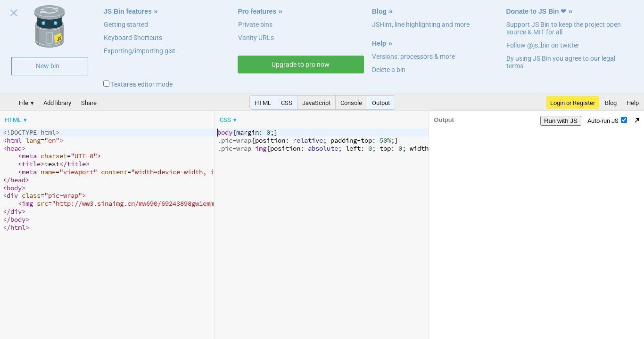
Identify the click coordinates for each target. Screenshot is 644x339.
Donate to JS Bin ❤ (537, 11)
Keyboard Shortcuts (133, 38)
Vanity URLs (256, 38)
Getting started (126, 24)
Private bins (255, 24)
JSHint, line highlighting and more (421, 24)
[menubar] (75, 118)
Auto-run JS (607, 121)
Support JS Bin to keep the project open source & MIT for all (564, 28)
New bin (48, 66)
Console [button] (351, 103)
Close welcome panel (14, 15)
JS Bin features (128, 11)
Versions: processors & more (413, 56)
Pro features (257, 11)
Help (379, 43)
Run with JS (561, 121)
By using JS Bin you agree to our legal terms (561, 62)
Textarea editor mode (138, 84)
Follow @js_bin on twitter (543, 45)
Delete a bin (389, 70)
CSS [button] (287, 103)
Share (89, 103)
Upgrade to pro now (301, 65)
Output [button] (381, 103)
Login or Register (573, 103)
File (24, 103)
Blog (379, 11)
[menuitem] (17, 120)
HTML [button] (263, 103)
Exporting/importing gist (140, 51)
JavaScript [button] (316, 103)
